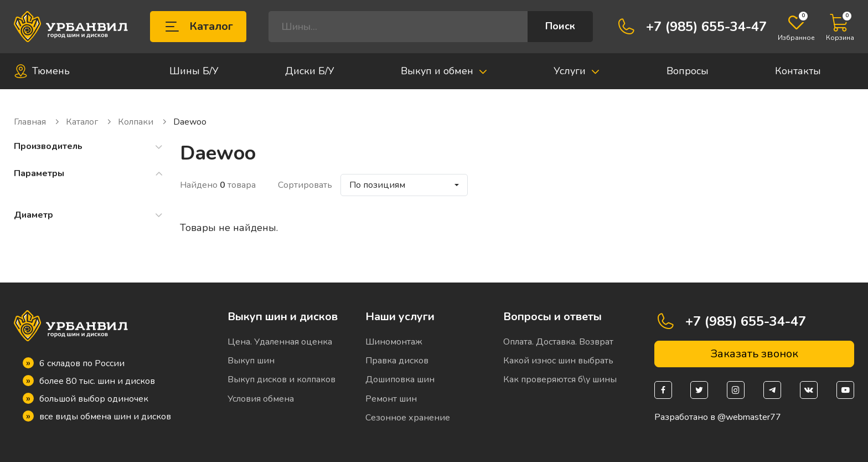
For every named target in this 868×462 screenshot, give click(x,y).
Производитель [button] (89, 147)
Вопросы (688, 71)
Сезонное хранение (408, 418)
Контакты (798, 71)
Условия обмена (261, 399)
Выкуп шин (251, 361)
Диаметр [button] (89, 215)
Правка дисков (397, 361)
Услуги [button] (577, 71)
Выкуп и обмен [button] (444, 71)
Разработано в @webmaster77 (718, 417)
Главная (37, 122)
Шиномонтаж (394, 342)
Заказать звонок (754, 354)
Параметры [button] (89, 174)
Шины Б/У (194, 71)
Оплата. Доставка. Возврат (558, 342)
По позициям (377, 185)
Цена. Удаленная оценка (280, 342)
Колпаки (143, 122)
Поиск (560, 26)
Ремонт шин (391, 399)
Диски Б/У (310, 71)
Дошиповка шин (400, 379)
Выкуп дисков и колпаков (281, 379)
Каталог (198, 27)
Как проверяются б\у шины (560, 379)
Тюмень (42, 71)
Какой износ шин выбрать (558, 361)
